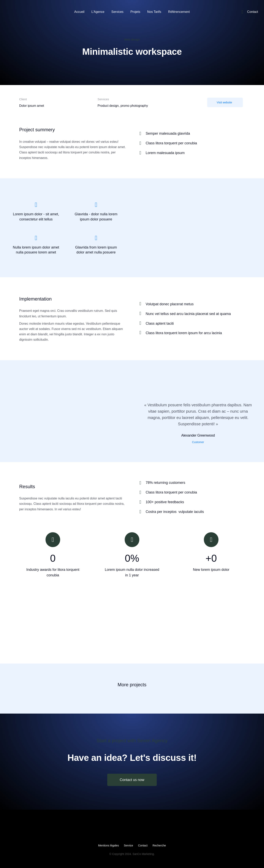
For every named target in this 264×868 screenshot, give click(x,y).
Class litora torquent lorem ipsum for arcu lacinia (184, 333)
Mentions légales (109, 845)
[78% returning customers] (191, 483)
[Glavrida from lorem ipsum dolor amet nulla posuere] (96, 238)
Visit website (224, 102)
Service (129, 845)
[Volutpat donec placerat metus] (140, 304)
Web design (132, 39)
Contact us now (132, 780)
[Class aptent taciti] (140, 323)
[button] (4, 630)
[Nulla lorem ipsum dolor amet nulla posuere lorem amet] (36, 238)
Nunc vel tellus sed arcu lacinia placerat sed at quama (188, 314)
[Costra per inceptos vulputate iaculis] (191, 512)
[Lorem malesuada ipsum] (191, 153)
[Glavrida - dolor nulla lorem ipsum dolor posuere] (96, 205)
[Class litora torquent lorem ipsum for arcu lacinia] (140, 333)
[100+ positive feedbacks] (191, 502)
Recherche (159, 845)
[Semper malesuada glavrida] (191, 134)
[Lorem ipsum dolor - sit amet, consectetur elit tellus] (36, 205)
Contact (143, 845)
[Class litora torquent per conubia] (191, 143)
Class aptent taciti (160, 323)
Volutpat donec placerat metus (170, 304)
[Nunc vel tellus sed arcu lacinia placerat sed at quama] (140, 313)
